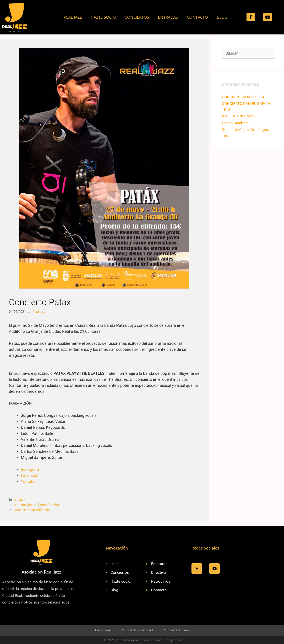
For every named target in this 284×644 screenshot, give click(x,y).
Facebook (30, 475)
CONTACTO (197, 17)
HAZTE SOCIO (103, 17)
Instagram (30, 469)
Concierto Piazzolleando (32, 510)
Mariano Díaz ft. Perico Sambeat (38, 505)
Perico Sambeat (235, 123)
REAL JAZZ (73, 17)
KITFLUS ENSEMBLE (239, 116)
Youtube (28, 481)
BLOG (222, 17)
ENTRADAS (168, 17)
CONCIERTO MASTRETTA (243, 97)
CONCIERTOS (137, 17)
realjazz (19, 500)
